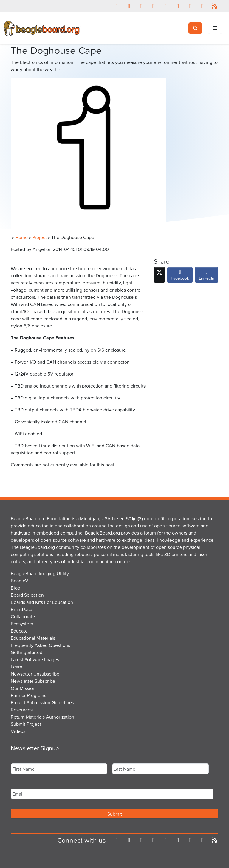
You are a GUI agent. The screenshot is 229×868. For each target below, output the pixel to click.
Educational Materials (33, 638)
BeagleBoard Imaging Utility (40, 573)
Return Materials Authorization (42, 717)
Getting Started (27, 652)
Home (21, 237)
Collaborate (23, 616)
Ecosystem (22, 624)
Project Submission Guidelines (42, 702)
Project (40, 237)
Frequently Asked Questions (40, 645)
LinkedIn (207, 276)
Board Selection (27, 595)
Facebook (180, 276)
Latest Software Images (35, 659)
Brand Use (21, 609)
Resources (22, 710)
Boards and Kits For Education (42, 602)
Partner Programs (28, 695)
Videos (18, 731)
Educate (19, 631)
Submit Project (26, 724)
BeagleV (20, 581)
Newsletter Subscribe (33, 681)
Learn (17, 667)
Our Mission (23, 688)
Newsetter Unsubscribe (35, 674)
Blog (16, 588)
